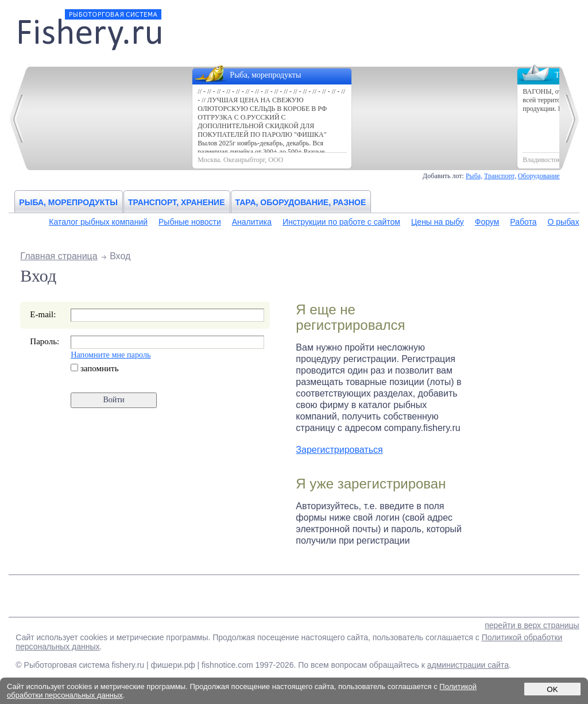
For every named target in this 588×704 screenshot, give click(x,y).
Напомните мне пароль (111, 355)
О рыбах (564, 222)
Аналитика (252, 222)
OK (552, 689)
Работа (523, 222)
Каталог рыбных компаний (98, 222)
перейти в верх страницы (532, 625)
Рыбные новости (190, 222)
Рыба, (474, 176)
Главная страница (59, 256)
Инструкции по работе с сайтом (341, 222)
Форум (487, 222)
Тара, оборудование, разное (301, 202)
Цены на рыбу (438, 222)
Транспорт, (500, 176)
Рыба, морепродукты (68, 202)
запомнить (94, 368)
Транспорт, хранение (177, 202)
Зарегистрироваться (339, 450)
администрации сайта (468, 665)
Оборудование (539, 176)
